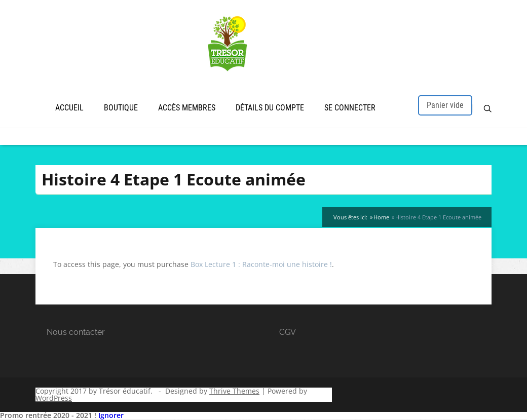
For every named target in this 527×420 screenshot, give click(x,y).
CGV (288, 332)
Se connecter (350, 108)
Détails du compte (270, 108)
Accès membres (187, 108)
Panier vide (445, 105)
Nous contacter (76, 332)
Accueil (69, 108)
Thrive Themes (234, 391)
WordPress (54, 398)
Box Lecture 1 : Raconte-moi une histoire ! (261, 264)
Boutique (121, 108)
